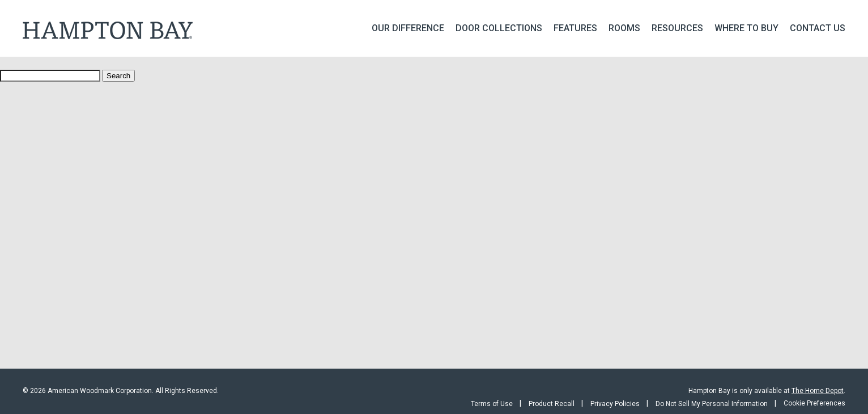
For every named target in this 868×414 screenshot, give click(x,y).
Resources (677, 28)
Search (118, 76)
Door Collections (499, 28)
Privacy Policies (615, 404)
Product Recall (552, 404)
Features (575, 28)
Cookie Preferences (814, 403)
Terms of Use (492, 404)
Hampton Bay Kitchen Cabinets (108, 30)
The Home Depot (818, 391)
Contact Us (818, 28)
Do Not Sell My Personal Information (712, 404)
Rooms (624, 28)
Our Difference (408, 28)
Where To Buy (746, 28)
